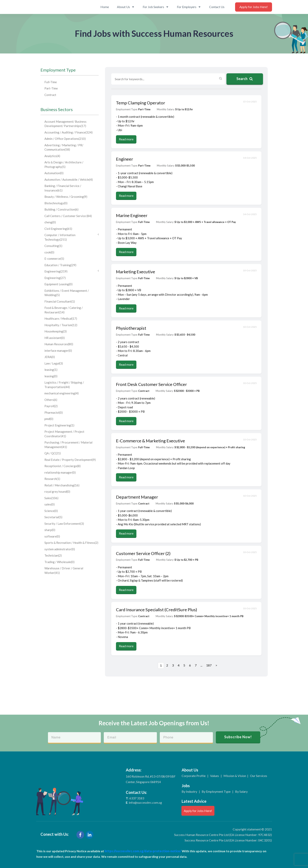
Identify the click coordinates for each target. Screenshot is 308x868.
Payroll (51, 406)
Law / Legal (54, 363)
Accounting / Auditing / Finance (68, 132)
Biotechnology (56, 203)
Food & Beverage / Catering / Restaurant (64, 310)
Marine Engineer (132, 215)
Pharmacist (54, 412)
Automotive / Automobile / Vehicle (69, 179)
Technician (53, 555)
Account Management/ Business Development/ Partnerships (65, 124)
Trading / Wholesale (59, 562)
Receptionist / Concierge (63, 466)
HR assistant (55, 338)
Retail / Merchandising (62, 485)
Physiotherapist (131, 328)
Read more (126, 139)
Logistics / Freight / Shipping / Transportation (64, 385)
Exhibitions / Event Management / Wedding (67, 293)
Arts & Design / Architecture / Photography (64, 164)
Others (51, 400)
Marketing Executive (136, 272)
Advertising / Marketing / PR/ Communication (64, 147)
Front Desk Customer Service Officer (151, 384)
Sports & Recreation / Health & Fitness (71, 543)
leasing (51, 370)
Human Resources (59, 344)
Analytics (52, 156)
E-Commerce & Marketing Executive (150, 441)
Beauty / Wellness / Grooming (66, 197)
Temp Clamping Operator (141, 103)
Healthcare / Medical (61, 318)
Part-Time (51, 88)
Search (245, 79)
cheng (50, 222)
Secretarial (53, 517)
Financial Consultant (60, 301)
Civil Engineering (58, 229)
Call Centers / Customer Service (68, 216)
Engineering (72, 271)
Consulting (53, 246)
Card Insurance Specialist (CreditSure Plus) (157, 610)
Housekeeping (56, 331)
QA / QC (53, 453)
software (52, 536)
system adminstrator (60, 549)
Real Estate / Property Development (70, 460)
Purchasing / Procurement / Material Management (68, 445)
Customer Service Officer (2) (143, 553)
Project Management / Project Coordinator (64, 434)
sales (50, 504)
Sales (51, 498)
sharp (50, 530)
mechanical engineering (62, 393)
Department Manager (137, 497)
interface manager (58, 351)
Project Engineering (59, 425)
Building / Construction (61, 209)
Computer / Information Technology (72, 237)
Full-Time (51, 82)
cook (49, 252)
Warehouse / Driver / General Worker (64, 570)
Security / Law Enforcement (64, 524)
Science (51, 511)
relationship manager (60, 472)
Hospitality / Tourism (61, 325)
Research (52, 479)
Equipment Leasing (58, 284)
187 (209, 665)
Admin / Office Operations (65, 139)
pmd (49, 419)
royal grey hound (57, 492)
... (201, 665)
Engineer (125, 159)
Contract (50, 95)
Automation (54, 173)
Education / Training (60, 265)
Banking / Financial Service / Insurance (63, 188)
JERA (50, 357)
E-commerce (54, 259)
